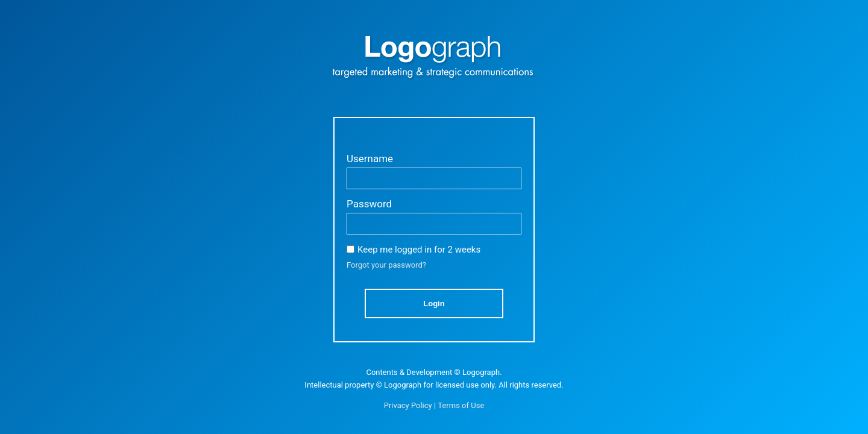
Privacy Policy (408, 405)
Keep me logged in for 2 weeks (419, 250)
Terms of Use (461, 405)
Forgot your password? (386, 265)
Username (370, 159)
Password (369, 204)
